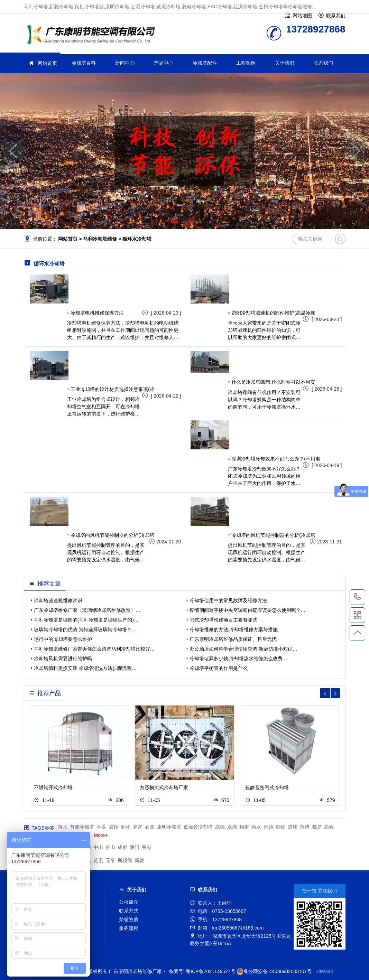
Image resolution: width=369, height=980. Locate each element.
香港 (147, 847)
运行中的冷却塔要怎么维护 (63, 639)
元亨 (110, 860)
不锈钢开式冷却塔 (53, 787)
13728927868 (357, 597)
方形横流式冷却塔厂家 (164, 787)
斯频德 (125, 860)
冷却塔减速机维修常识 (58, 600)
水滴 (232, 827)
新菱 (139, 860)
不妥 (101, 827)
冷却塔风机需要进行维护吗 (63, 659)
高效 (329, 827)
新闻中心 (125, 63)
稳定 (244, 827)
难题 (268, 827)
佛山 (110, 847)
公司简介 (129, 902)
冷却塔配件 (205, 63)
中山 (98, 847)
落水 (63, 827)
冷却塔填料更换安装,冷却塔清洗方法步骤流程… (85, 668)
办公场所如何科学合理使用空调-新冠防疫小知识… (244, 649)
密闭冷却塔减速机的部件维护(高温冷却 (273, 313)
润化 (126, 827)
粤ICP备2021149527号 (210, 971)
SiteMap (324, 971)
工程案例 (246, 63)
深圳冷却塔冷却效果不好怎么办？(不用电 (276, 459)
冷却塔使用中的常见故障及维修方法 (228, 600)
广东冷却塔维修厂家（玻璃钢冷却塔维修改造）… (87, 610)
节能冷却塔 (82, 827)
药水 (256, 827)
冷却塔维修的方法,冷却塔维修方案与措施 (234, 629)
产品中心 (164, 63)
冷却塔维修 (93, 35)
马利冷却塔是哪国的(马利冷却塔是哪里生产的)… (86, 620)
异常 (138, 827)
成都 (122, 847)
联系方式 (129, 911)
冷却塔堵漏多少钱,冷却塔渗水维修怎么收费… (239, 659)
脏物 (280, 827)
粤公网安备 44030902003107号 (274, 971)
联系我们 (323, 63)
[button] (174, 222)
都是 (317, 827)
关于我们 (285, 63)
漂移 (293, 827)
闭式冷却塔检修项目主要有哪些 (223, 620)
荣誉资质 (129, 920)
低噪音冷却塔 (198, 827)
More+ (101, 835)
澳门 (135, 847)
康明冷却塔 (169, 827)
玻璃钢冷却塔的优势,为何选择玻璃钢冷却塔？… (85, 629)
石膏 (150, 827)
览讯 (98, 860)
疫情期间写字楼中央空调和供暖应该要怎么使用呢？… (248, 610)
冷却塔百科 (84, 63)
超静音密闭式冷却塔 (267, 787)
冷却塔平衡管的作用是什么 (219, 668)
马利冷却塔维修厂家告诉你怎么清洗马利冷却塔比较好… (94, 649)
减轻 (113, 827)
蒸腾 (305, 827)
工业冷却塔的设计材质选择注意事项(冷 (113, 389)
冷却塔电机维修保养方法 (97, 313)
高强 (220, 827)
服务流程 (129, 928)
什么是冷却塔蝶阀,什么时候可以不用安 (273, 382)
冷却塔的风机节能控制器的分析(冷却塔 (113, 535)
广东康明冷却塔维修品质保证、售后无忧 (233, 639)
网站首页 (47, 63)
